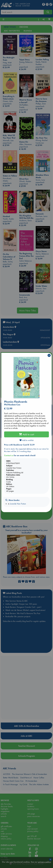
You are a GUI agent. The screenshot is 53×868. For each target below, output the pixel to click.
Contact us (9, 455)
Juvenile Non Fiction (18, 504)
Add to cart (26, 434)
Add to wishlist (26, 440)
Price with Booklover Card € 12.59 (19, 445)
